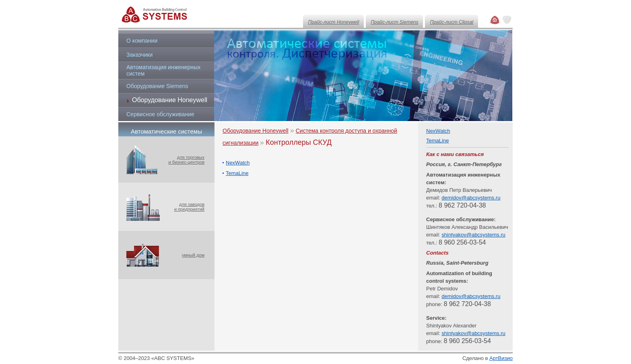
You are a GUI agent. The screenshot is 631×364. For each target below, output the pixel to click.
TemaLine (237, 173)
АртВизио (501, 358)
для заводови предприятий (189, 207)
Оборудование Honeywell (256, 131)
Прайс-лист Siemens (394, 22)
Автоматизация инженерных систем (163, 70)
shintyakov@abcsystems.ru (473, 235)
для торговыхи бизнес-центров (186, 160)
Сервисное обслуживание (160, 114)
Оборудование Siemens (157, 86)
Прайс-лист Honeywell (333, 22)
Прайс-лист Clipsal (452, 22)
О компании (142, 41)
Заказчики (139, 55)
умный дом (193, 255)
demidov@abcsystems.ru (471, 198)
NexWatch (238, 163)
